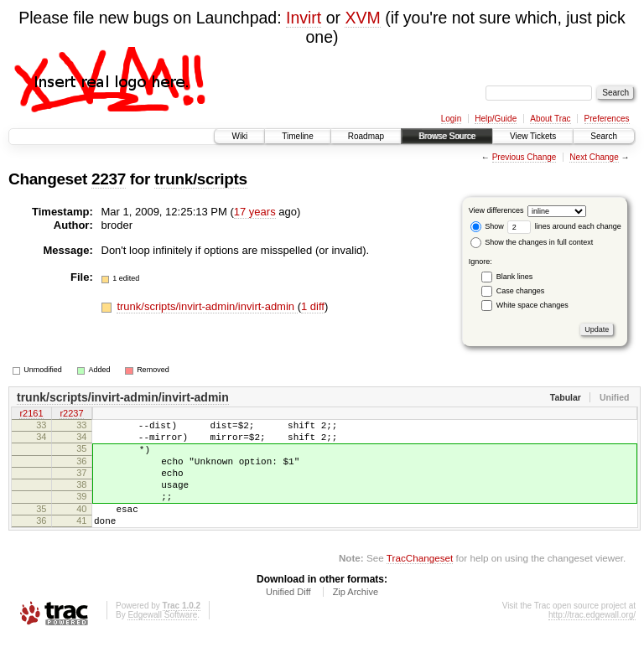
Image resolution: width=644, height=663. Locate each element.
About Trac (550, 119)
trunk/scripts (201, 179)
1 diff (313, 306)
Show (487, 226)
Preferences (607, 119)
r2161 (31, 415)
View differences (496, 210)
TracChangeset (420, 583)
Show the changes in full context (532, 242)
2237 (109, 179)
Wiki (239, 136)
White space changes (532, 305)
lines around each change (564, 226)
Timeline (297, 136)
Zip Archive (356, 617)
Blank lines (515, 277)
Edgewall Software (162, 640)
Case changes (521, 291)
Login (451, 119)
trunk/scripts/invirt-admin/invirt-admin (207, 306)
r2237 (71, 415)
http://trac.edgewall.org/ (592, 640)
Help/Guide (496, 119)
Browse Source (447, 136)
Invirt (304, 18)
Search (604, 136)
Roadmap (366, 136)
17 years (255, 212)
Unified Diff (288, 617)
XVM (362, 18)
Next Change (594, 157)
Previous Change (525, 157)
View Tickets (533, 136)
